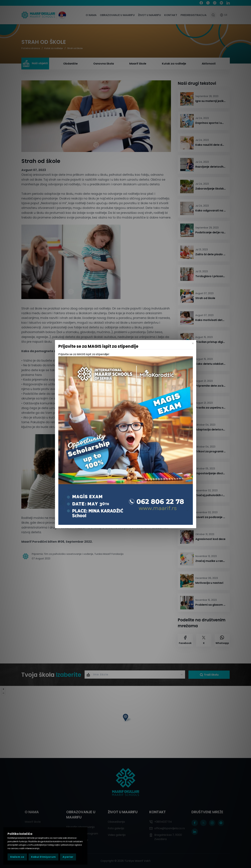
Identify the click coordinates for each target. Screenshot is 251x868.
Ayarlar (68, 857)
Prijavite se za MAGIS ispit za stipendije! (84, 354)
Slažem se (17, 857)
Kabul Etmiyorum (43, 857)
